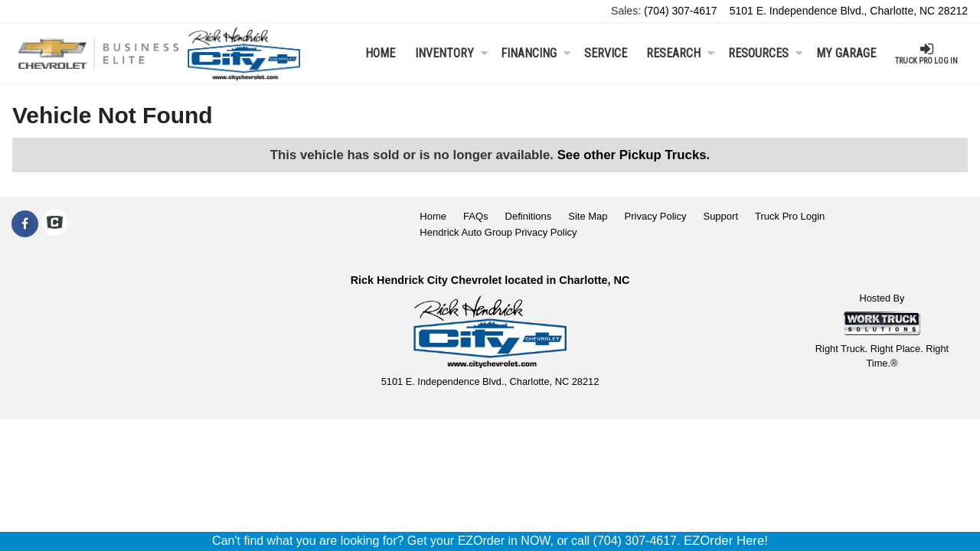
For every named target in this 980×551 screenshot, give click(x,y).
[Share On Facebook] (25, 224)
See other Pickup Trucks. (634, 155)
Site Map (588, 216)
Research (680, 53)
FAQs (476, 216)
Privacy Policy (656, 216)
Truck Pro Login (790, 216)
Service (606, 53)
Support (720, 216)
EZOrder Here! (726, 541)
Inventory (451, 53)
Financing (536, 53)
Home (380, 53)
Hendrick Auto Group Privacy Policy (498, 232)
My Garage (846, 53)
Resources (765, 53)
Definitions (529, 216)
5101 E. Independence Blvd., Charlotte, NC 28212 (849, 11)
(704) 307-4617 (681, 11)
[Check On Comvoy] (55, 224)
